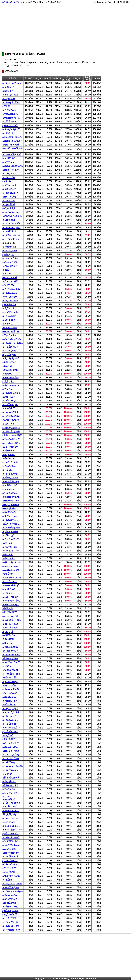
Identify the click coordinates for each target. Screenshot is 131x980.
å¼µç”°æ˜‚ (8, 735)
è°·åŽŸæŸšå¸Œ (10, 670)
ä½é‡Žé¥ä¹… (11, 443)
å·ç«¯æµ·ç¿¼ (10, 404)
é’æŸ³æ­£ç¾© (10, 466)
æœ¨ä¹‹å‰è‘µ (11, 481)
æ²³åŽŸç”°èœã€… (13, 343)
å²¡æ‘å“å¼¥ (10, 624)
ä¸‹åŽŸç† (8, 87)
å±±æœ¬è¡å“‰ (11, 501)
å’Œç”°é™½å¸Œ (11, 876)
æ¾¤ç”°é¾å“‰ (12, 601)
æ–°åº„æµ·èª (9, 174)
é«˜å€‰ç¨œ (9, 635)
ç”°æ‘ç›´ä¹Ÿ (9, 335)
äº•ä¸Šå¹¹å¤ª (9, 158)
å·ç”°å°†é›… (10, 581)
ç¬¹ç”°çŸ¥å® (10, 110)
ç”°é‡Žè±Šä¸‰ (10, 114)
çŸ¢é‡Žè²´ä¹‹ (9, 304)
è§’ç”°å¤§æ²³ (9, 354)
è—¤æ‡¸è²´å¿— (11, 331)
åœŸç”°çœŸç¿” (11, 853)
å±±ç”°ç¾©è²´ (10, 685)
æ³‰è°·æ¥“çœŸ (11, 439)
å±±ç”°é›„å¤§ (9, 197)
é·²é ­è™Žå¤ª (9, 285)
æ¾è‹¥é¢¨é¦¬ (10, 520)
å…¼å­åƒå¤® (11, 431)
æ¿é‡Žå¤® (9, 204)
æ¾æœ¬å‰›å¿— (12, 891)
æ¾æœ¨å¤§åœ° (12, 154)
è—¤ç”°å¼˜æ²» (10, 770)
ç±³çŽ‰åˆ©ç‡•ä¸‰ (12, 216)
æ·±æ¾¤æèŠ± (12, 620)
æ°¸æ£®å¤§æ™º (11, 528)
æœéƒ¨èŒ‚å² (11, 728)
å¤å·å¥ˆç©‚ (10, 401)
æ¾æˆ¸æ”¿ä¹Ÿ (11, 926)
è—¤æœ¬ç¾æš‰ (13, 766)
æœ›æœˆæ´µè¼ (12, 826)
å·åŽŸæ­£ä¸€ (9, 122)
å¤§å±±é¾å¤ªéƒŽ (12, 137)
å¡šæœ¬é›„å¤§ (10, 566)
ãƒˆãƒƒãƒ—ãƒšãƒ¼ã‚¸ (14, 2)
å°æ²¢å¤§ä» (11, 493)
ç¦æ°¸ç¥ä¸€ (10, 462)
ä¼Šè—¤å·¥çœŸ (11, 803)
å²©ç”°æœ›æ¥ (11, 385)
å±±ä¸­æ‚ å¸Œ (9, 697)
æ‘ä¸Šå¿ (8, 470)
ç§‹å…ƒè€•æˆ (10, 834)
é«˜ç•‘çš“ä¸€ (9, 208)
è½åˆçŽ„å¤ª (10, 258)
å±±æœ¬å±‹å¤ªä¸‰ (13, 166)
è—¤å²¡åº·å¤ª (9, 508)
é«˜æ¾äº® (9, 872)
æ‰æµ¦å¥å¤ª (11, 102)
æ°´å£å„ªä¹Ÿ (10, 474)
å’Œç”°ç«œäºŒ (11, 505)
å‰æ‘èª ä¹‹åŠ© (12, 224)
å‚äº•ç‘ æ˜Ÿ (9, 320)
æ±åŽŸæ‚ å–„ (10, 720)
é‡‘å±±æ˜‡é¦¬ (10, 864)
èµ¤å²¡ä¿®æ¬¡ (10, 251)
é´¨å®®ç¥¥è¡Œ (10, 95)
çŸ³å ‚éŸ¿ (8, 181)
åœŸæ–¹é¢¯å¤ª (10, 170)
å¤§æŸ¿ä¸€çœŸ (11, 145)
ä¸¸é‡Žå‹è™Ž (10, 807)
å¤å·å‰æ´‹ (11, 837)
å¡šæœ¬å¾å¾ (12, 578)
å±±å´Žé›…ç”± (10, 747)
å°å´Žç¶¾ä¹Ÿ (10, 347)
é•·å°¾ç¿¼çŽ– (10, 185)
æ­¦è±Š (6, 270)
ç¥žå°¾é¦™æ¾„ (11, 911)
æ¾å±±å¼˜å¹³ (10, 293)
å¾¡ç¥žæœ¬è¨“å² (13, 930)
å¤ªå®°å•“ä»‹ (9, 705)
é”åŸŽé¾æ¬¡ (11, 674)
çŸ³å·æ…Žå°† (10, 678)
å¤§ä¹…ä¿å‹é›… (13, 562)
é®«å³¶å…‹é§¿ (10, 312)
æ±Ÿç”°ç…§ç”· (10, 708)
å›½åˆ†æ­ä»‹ (10, 547)
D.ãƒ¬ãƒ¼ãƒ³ (9, 639)
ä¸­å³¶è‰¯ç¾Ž (10, 485)
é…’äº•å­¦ (7, 666)
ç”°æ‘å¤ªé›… (10, 861)
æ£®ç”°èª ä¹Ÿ (10, 899)
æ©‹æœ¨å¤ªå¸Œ (11, 497)
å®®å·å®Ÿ (9, 397)
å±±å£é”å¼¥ (11, 751)
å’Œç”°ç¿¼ (8, 643)
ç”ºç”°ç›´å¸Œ (9, 868)
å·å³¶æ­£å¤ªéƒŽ (11, 416)
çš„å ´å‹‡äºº (9, 739)
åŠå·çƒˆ (8, 535)
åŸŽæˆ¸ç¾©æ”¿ (11, 524)
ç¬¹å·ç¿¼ (8, 254)
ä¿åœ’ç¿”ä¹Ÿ (10, 651)
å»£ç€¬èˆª (8, 91)
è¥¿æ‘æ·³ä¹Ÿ (10, 278)
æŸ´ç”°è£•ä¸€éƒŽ (12, 289)
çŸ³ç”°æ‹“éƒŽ (10, 914)
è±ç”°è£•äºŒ (10, 301)
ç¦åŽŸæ (9, 880)
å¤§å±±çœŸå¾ (11, 118)
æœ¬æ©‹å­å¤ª (10, 378)
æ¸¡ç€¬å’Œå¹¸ (10, 189)
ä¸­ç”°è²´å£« (8, 162)
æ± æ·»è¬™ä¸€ (10, 412)
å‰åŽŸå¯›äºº (10, 231)
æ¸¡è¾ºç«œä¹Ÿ (10, 531)
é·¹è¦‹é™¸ (7, 374)
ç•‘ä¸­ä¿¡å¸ (8, 381)
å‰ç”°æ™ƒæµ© (12, 884)
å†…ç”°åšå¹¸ (10, 793)
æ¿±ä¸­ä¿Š (8, 632)
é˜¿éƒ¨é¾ (8, 593)
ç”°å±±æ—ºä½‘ (10, 907)
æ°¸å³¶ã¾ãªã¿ (13, 235)
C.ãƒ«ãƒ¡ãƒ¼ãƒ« (11, 428)
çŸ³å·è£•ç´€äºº (11, 743)
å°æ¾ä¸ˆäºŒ (11, 758)
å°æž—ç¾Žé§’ (11, 755)
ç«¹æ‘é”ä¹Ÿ (10, 125)
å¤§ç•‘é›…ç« (9, 458)
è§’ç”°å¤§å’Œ (10, 612)
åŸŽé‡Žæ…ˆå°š (11, 570)
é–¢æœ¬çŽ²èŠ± (11, 689)
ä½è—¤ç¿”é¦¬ (11, 616)
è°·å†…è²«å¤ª (10, 693)
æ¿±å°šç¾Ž (9, 220)
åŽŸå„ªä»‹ (8, 389)
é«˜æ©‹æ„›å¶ (10, 193)
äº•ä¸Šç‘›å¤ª (9, 589)
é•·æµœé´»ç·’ (9, 489)
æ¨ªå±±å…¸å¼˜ (10, 701)
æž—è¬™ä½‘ (9, 918)
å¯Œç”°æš (9, 424)
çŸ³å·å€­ (7, 543)
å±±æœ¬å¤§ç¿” (11, 585)
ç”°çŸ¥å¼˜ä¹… (10, 732)
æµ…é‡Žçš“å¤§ (11, 712)
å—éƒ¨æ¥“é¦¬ (11, 239)
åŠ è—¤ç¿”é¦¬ (10, 658)
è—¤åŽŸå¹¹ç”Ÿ (10, 857)
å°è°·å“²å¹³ (9, 201)
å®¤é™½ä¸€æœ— (12, 845)
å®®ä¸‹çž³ (8, 608)
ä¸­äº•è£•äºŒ (9, 408)
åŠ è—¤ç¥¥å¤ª (10, 447)
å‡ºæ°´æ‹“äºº (9, 789)
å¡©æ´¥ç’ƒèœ (11, 212)
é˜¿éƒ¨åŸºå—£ (10, 922)
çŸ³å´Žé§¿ (8, 574)
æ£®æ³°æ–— (10, 328)
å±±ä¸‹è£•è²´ (9, 455)
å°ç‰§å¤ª (9, 99)
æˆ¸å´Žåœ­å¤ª (9, 316)
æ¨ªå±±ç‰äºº (10, 478)
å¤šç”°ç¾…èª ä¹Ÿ (12, 339)
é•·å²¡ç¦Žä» (9, 782)
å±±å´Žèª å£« (9, 512)
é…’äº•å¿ (8, 774)
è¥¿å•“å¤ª (8, 366)
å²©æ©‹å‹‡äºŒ (10, 647)
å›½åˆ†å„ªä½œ (10, 628)
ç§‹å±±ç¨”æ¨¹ (9, 362)
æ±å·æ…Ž (9, 716)
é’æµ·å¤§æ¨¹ (10, 266)
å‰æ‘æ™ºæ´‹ (12, 83)
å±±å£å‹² (8, 555)
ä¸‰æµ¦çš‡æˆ (11, 810)
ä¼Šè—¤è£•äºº (10, 597)
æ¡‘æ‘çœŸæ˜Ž (11, 539)
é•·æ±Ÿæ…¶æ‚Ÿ (11, 662)
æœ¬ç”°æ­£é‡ (11, 605)
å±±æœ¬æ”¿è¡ (11, 895)
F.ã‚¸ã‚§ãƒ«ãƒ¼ (10, 814)
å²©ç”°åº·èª (9, 558)
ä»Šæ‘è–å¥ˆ (10, 281)
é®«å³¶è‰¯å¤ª (10, 841)
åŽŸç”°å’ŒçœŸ (11, 778)
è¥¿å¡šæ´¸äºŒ (10, 370)
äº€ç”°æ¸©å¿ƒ (10, 516)
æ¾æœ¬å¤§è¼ (12, 393)
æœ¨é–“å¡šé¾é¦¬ (13, 830)
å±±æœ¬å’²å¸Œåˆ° (12, 141)
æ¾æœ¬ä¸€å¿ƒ (11, 655)
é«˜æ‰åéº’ (11, 551)
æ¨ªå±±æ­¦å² (9, 451)
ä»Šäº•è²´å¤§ (9, 849)
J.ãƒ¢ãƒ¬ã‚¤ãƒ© (11, 420)
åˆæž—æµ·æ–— (12, 818)
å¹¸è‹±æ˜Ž (8, 324)
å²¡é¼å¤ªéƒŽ (10, 682)
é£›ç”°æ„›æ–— (10, 822)
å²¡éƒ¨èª (7, 274)
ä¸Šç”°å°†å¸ (10, 308)
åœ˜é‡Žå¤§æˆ (11, 903)
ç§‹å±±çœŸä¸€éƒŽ (12, 435)
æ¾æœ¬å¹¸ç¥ (11, 228)
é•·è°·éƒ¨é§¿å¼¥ (11, 129)
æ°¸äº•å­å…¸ (9, 133)
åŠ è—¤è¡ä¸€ (10, 785)
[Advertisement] (42, 28)
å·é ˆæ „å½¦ (9, 351)
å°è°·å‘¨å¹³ (9, 177)
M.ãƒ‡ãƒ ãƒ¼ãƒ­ (11, 358)
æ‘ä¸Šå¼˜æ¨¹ (10, 724)
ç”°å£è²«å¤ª (10, 297)
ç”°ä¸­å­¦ (6, 106)
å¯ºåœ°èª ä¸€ (9, 247)
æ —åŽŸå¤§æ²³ (11, 887)
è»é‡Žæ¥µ (9, 762)
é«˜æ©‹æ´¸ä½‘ (10, 262)
